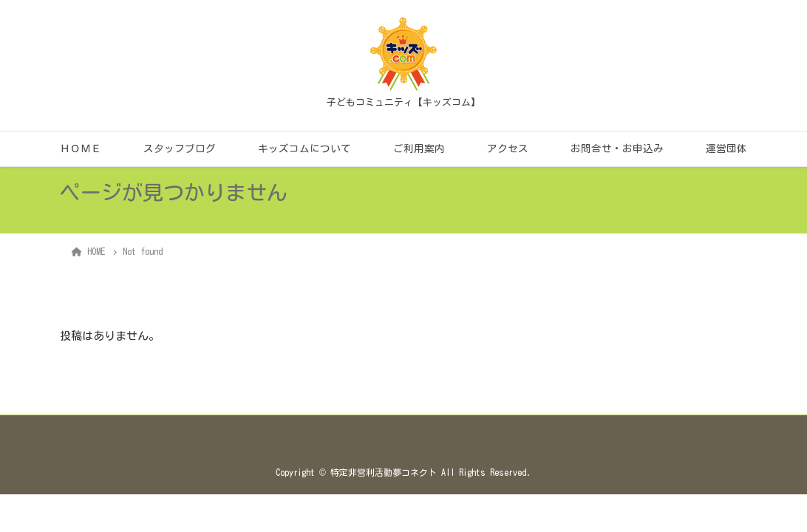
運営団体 (726, 149)
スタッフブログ (180, 149)
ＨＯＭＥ (81, 149)
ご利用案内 (419, 149)
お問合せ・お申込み (617, 149)
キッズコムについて (304, 149)
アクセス (508, 149)
